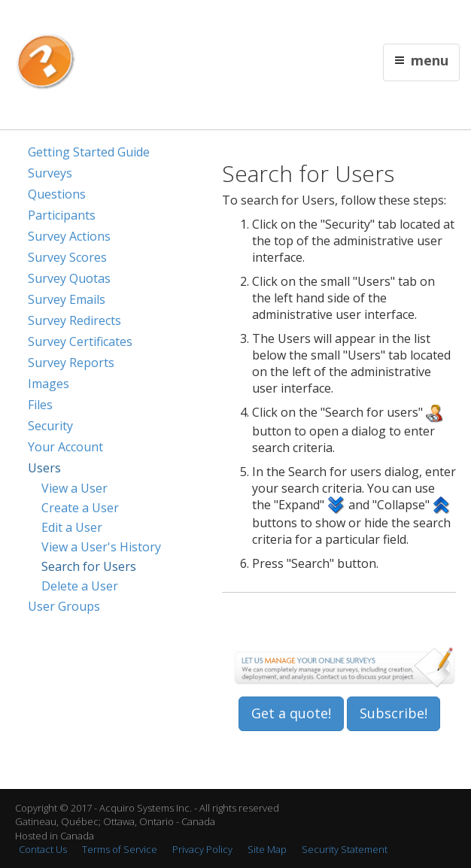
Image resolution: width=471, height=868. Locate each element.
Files (40, 405)
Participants (62, 215)
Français (258, 20)
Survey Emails (67, 299)
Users (44, 468)
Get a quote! (291, 713)
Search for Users (89, 566)
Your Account (65, 447)
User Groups (64, 606)
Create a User (80, 508)
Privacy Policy (202, 849)
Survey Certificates (80, 341)
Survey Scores (67, 257)
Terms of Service (120, 849)
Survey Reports (71, 363)
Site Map (267, 849)
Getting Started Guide (89, 152)
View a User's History (101, 547)
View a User (74, 488)
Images (49, 384)
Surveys (50, 173)
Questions (57, 194)
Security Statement (345, 849)
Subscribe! (394, 713)
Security (50, 426)
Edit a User (72, 527)
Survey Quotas (69, 278)
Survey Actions (69, 236)
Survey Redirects (74, 320)
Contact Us (303, 20)
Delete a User (80, 586)
